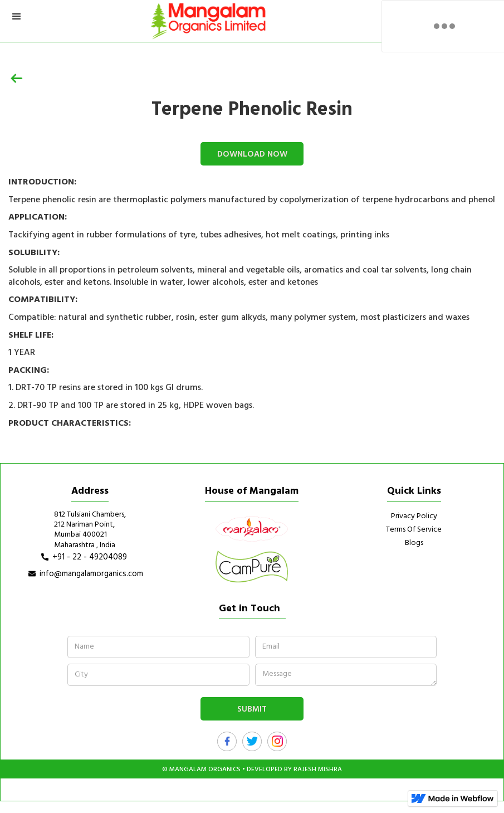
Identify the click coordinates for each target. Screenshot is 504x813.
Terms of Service (414, 530)
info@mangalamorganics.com (91, 574)
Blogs (414, 543)
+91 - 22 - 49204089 (90, 557)
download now (252, 154)
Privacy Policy (414, 517)
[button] (17, 17)
